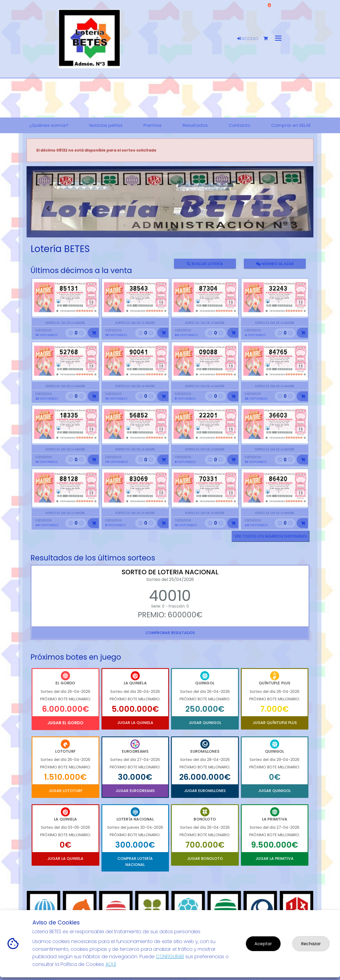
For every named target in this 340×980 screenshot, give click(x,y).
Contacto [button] (239, 125)
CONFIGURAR (170, 956)
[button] (48, 208)
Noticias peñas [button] (106, 125)
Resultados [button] (195, 125)
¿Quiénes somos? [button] (49, 125)
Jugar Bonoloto (205, 858)
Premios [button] (152, 125)
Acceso (248, 39)
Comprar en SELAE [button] (291, 125)
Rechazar (311, 944)
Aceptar (263, 944)
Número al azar (275, 263)
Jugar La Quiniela (135, 723)
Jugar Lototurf (65, 791)
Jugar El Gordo (65, 723)
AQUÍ (111, 964)
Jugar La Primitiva (275, 858)
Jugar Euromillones (205, 791)
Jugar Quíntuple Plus (275, 723)
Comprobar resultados (170, 633)
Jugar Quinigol (205, 723)
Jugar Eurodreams (135, 791)
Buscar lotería (205, 263)
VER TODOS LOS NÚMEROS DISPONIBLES (271, 536)
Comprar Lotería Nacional (135, 861)
